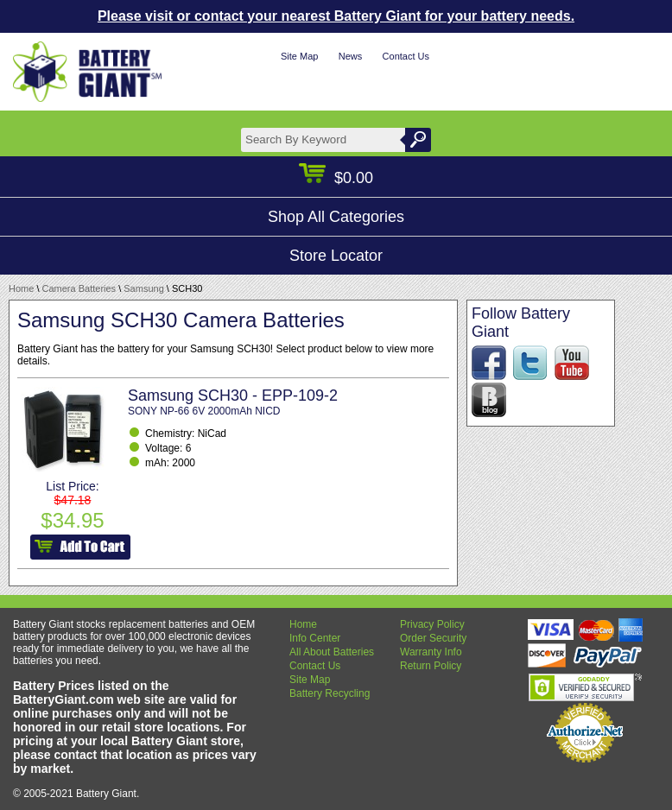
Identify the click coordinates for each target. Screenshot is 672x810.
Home (21, 288)
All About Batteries (332, 652)
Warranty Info (431, 652)
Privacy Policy (432, 624)
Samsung (143, 288)
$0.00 (336, 178)
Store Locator (336, 256)
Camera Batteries (79, 288)
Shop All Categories (336, 217)
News (351, 56)
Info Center (315, 638)
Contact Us (406, 56)
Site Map (299, 56)
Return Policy (431, 666)
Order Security (433, 638)
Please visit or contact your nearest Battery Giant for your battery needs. (336, 16)
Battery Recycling (330, 693)
